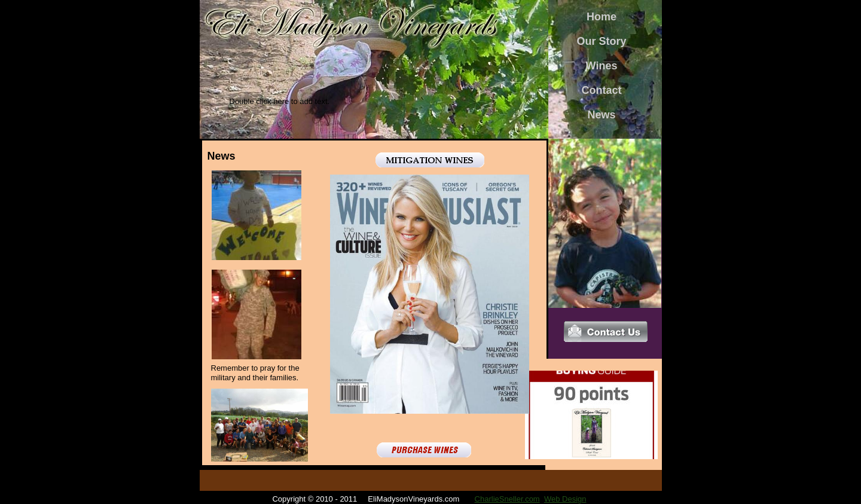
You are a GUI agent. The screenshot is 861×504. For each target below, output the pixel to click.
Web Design (565, 499)
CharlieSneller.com (507, 499)
